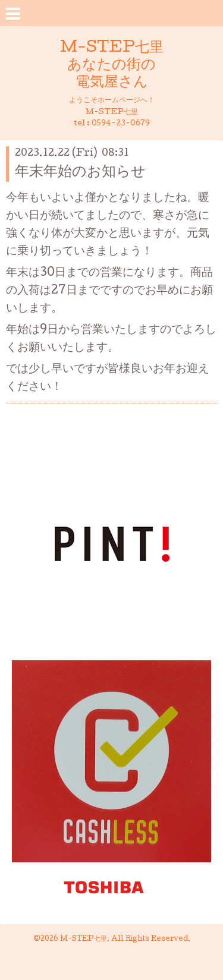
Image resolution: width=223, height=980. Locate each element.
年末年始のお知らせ (80, 173)
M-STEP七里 (84, 940)
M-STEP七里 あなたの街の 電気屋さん (112, 66)
